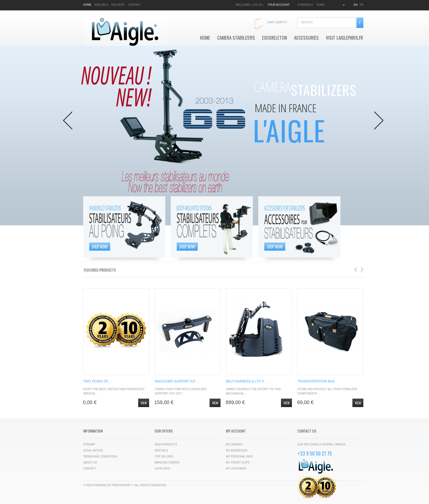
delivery (118, 5)
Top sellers (164, 457)
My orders (234, 444)
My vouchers (236, 469)
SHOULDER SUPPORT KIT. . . (177, 381)
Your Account (279, 5)
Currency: (305, 5)
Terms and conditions (100, 457)
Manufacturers (167, 463)
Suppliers (162, 469)
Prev (68, 120)
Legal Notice (93, 450)
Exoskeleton (275, 38)
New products (166, 444)
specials (101, 5)
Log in (257, 5)
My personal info (239, 457)
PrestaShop (121, 485)
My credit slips (238, 463)
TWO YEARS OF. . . (98, 381)
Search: (360, 23)
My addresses (237, 450)
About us (90, 463)
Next (379, 120)
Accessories (306, 38)
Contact (90, 469)
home (87, 5)
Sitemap (89, 444)
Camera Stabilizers (236, 38)
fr (362, 5)
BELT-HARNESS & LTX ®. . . (247, 381)
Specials (161, 450)
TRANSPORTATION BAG (316, 381)
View (144, 403)
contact (135, 5)
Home (205, 38)
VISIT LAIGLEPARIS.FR (344, 38)
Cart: (277, 22)
